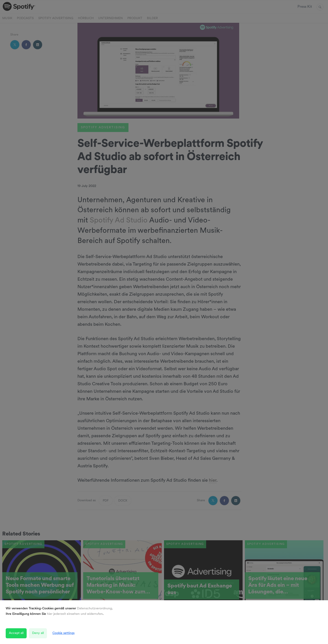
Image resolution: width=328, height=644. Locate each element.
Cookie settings (63, 633)
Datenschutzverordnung (94, 609)
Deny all (38, 633)
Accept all (16, 633)
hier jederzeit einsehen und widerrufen (75, 614)
